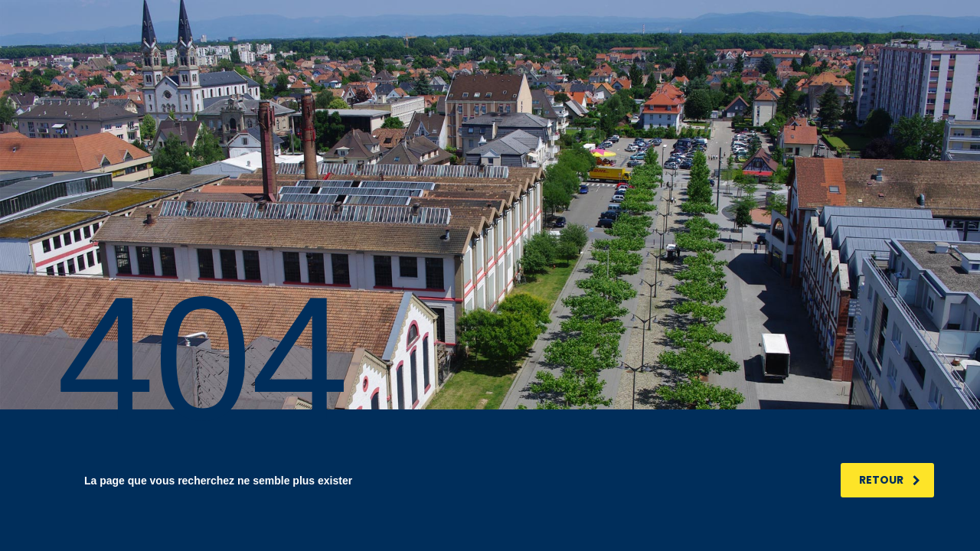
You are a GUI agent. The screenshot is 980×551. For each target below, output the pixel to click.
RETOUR (890, 480)
